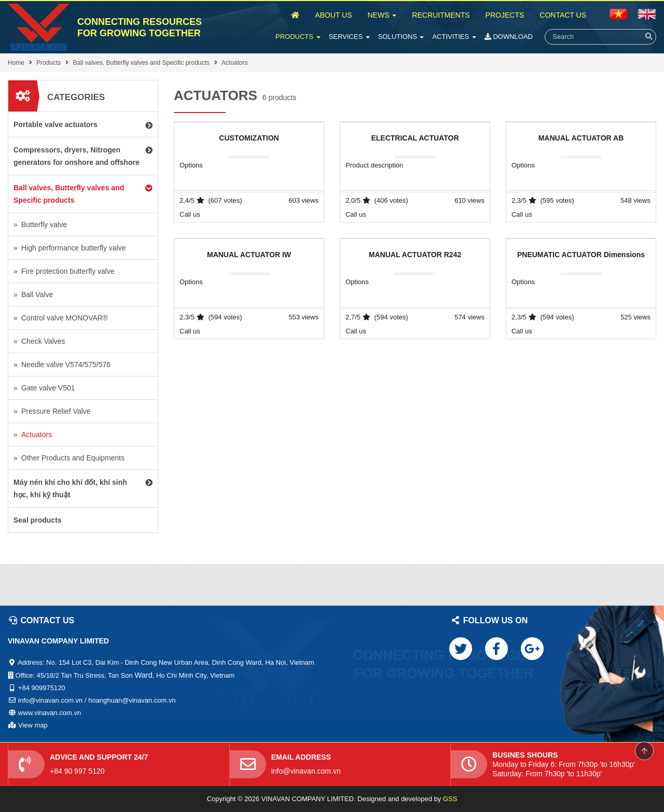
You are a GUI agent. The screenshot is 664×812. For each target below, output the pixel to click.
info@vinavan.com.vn (306, 771)
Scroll (644, 751)
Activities (454, 37)
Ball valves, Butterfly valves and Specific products (141, 63)
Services (349, 37)
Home (16, 63)
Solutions (401, 37)
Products (298, 37)
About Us (333, 15)
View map (33, 725)
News (382, 15)
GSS (450, 799)
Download (509, 37)
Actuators (235, 63)
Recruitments (441, 15)
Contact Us (563, 15)
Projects (505, 15)
